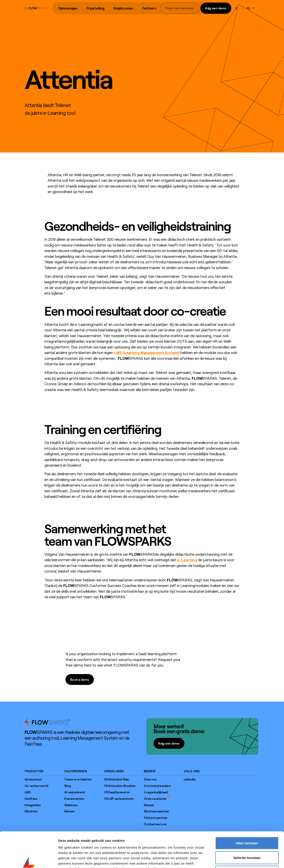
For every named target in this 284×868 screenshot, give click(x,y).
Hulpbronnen (123, 8)
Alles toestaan (247, 810)
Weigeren (247, 839)
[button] (68, 8)
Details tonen (240, 859)
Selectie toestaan (247, 824)
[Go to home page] (47, 722)
